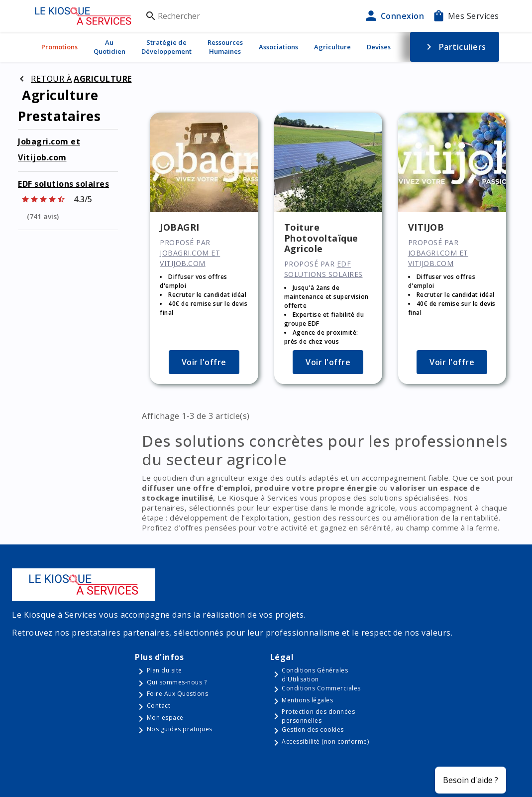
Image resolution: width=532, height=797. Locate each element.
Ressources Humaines (225, 47)
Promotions (59, 47)
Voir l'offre (204, 362)
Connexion (394, 16)
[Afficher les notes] (68, 207)
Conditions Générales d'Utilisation (315, 675)
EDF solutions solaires (63, 184)
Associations (278, 47)
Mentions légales (307, 700)
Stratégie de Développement (166, 47)
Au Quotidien (109, 47)
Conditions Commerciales (321, 688)
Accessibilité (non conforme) (325, 741)
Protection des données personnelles (318, 716)
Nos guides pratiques (180, 729)
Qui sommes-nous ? (177, 682)
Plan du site (164, 670)
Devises (379, 47)
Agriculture (332, 47)
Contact (159, 706)
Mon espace (165, 718)
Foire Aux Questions (178, 694)
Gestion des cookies (313, 730)
